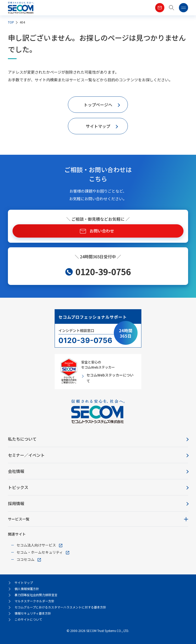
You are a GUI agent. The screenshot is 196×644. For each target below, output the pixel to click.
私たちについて (22, 439)
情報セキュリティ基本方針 (33, 613)
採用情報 (16, 503)
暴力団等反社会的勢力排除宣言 (36, 595)
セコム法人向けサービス (36, 545)
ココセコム (26, 559)
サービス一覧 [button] (19, 519)
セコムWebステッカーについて (110, 378)
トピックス (18, 487)
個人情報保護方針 (27, 589)
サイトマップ (24, 582)
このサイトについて (28, 619)
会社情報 (16, 471)
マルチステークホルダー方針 (34, 601)
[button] (172, 8)
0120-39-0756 (103, 272)
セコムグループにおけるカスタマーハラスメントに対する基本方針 (60, 607)
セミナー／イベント (26, 455)
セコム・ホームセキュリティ (40, 552)
